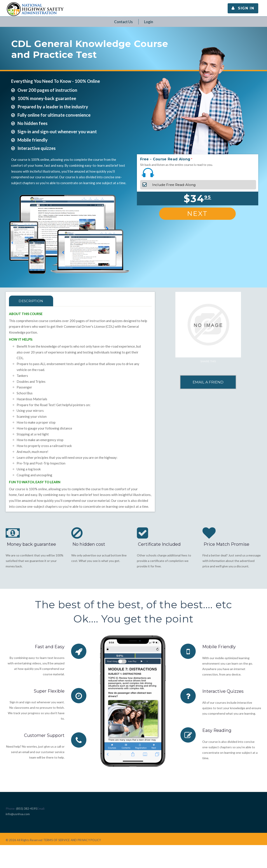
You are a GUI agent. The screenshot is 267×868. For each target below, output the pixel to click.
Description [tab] (31, 301)
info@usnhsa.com (18, 814)
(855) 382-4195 (27, 808)
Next (197, 214)
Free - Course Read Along (165, 159)
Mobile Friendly (219, 647)
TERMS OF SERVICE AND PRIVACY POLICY (72, 840)
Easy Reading (217, 730)
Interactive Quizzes (223, 691)
